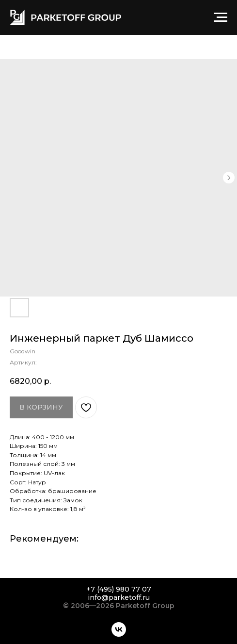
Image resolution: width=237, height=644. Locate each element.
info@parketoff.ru (119, 597)
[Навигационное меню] (221, 17)
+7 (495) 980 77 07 (119, 589)
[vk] (119, 629)
